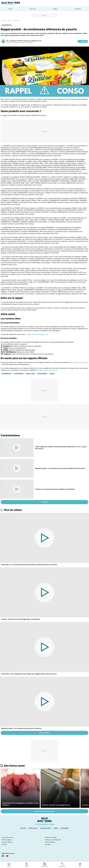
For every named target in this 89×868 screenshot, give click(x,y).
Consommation (19, 374)
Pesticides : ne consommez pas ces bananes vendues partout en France (29, 565)
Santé (10, 9)
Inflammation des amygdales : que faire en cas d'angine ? (20, 804)
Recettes (23, 828)
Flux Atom (48, 844)
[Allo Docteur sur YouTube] (7, 856)
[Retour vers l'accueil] (44, 3)
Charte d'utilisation (7, 842)
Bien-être (33, 9)
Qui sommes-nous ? (8, 837)
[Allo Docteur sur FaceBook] (3, 856)
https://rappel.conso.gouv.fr (78, 362)
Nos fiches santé (14, 766)
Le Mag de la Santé (45, 828)
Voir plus (45, 502)
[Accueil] (44, 821)
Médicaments (65, 828)
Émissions (78, 9)
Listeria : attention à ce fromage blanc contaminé (20, 619)
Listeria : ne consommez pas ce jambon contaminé (55, 489)
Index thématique (50, 842)
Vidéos (27, 866)
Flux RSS (4, 844)
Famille (55, 9)
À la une (9, 866)
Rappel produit (42, 374)
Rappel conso (31, 374)
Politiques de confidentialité (53, 840)
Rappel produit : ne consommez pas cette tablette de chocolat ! (60, 468)
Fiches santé (44, 866)
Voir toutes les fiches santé (44, 811)
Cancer (56, 828)
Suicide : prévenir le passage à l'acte (56, 805)
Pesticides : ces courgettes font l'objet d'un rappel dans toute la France (29, 674)
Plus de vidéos (13, 510)
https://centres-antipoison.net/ (38, 334)
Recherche (62, 866)
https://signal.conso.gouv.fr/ (48, 370)
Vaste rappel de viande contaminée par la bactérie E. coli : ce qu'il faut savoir (61, 448)
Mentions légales (7, 840)
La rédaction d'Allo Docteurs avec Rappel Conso (25, 41)
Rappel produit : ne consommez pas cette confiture (21, 728)
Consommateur (16, 20)
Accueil (3, 20)
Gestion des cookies (51, 837)
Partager (83, 41)
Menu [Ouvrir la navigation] (80, 866)
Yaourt (52, 374)
